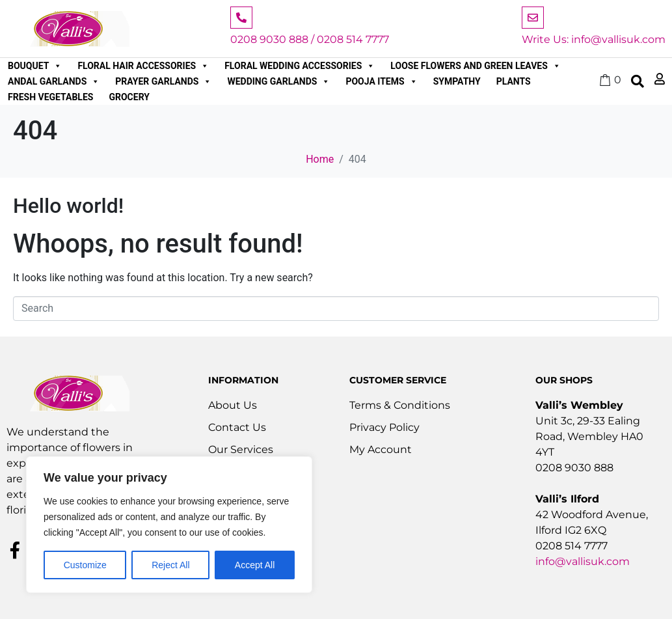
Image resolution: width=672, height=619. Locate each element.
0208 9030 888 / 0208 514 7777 (310, 39)
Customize (85, 565)
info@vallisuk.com (583, 561)
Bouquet (35, 66)
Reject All (170, 565)
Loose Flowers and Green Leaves (476, 66)
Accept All (255, 565)
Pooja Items (381, 81)
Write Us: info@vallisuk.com (594, 39)
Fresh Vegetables (50, 97)
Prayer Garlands (163, 81)
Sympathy (457, 81)
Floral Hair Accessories (143, 66)
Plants (514, 81)
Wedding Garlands (278, 81)
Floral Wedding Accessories (300, 66)
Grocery (129, 97)
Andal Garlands (54, 81)
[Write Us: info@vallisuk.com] (533, 18)
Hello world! (68, 206)
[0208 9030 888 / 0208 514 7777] (241, 18)
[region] (169, 525)
